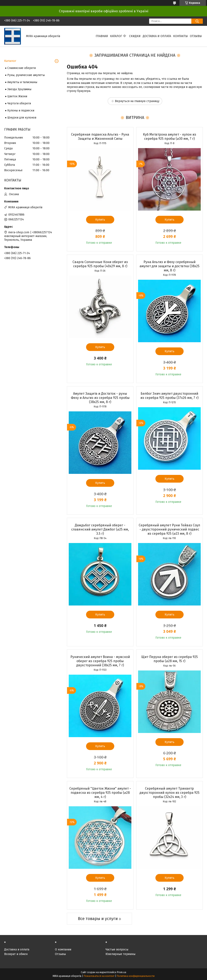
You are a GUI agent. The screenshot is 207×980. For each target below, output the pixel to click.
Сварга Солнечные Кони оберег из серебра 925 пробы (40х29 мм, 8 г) (100, 264)
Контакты (180, 36)
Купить (100, 220)
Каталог (116, 36)
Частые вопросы (117, 949)
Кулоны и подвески (21, 110)
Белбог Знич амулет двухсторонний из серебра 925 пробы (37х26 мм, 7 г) (169, 396)
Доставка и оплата (157, 36)
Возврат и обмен (16, 954)
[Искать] (197, 21)
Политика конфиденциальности (136, 976)
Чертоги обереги (19, 103)
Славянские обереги (22, 68)
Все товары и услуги (98, 919)
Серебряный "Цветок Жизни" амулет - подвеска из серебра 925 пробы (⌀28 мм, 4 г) (100, 793)
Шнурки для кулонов (22, 118)
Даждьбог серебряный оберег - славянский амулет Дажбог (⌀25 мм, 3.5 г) (100, 529)
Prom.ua (122, 972)
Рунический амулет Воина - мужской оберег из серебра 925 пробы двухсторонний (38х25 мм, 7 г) (100, 661)
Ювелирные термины (120, 954)
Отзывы (196, 36)
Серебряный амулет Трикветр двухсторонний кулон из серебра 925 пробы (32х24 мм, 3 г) (170, 793)
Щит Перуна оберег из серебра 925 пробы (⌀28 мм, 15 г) (170, 659)
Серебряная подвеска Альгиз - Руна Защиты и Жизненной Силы (100, 137)
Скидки (135, 36)
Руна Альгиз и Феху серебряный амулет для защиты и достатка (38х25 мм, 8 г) (170, 266)
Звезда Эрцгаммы (19, 89)
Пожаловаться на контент (99, 976)
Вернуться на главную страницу (137, 101)
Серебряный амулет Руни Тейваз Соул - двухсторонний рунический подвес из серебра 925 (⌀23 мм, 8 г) (169, 529)
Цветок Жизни (17, 96)
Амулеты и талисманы (22, 82)
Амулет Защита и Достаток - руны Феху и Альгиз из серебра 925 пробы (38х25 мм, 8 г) (100, 398)
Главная (102, 36)
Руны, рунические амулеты (26, 75)
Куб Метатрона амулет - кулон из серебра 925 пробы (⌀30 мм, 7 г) (170, 137)
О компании (63, 949)
